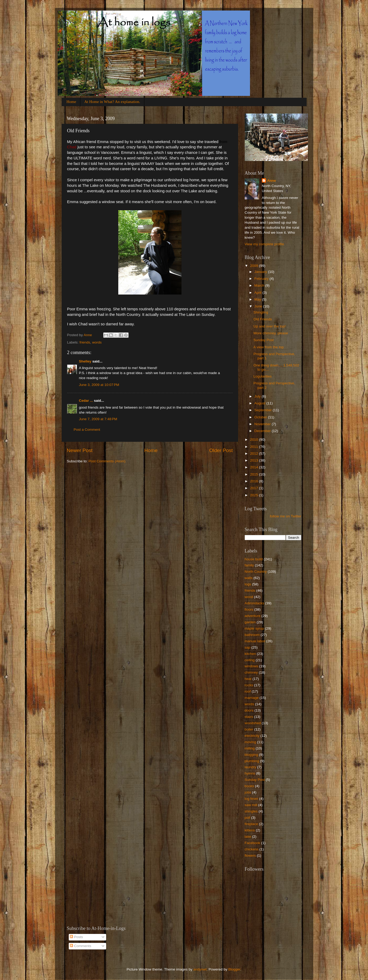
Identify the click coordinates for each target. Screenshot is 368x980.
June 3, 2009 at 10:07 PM (99, 385)
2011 (254, 447)
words (97, 342)
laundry (251, 767)
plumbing (252, 761)
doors (249, 710)
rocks (249, 685)
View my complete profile (264, 244)
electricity (252, 736)
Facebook (252, 843)
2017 (254, 488)
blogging (251, 755)
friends (85, 342)
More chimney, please (271, 333)
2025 (254, 495)
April (259, 293)
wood (249, 597)
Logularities (262, 376)
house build (254, 559)
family (249, 565)
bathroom (252, 635)
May (258, 299)
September (264, 410)
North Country (256, 572)
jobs (248, 792)
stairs (249, 717)
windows (252, 666)
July (258, 396)
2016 (254, 481)
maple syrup (254, 628)
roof (248, 691)
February (262, 279)
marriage (252, 698)
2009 (254, 266)
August (261, 403)
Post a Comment (87, 430)
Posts (76, 937)
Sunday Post (264, 340)
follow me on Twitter (285, 516)
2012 (254, 454)
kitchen (250, 654)
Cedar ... (86, 401)
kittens (250, 830)
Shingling (261, 312)
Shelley (85, 361)
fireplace (251, 824)
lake (248, 837)
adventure (253, 616)
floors (249, 609)
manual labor (255, 641)
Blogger (234, 969)
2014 (254, 467)
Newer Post (80, 450)
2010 (254, 440)
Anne (272, 181)
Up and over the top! (269, 326)
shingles (251, 811)
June (259, 306)
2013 (254, 460)
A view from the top (269, 347)
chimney (251, 672)
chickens (252, 849)
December (263, 431)
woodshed (253, 723)
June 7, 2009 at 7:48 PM (98, 419)
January (261, 272)
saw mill (251, 805)
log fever (252, 799)
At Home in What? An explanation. (112, 102)
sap (248, 647)
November (263, 424)
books (249, 786)
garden (250, 622)
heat (248, 679)
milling (250, 748)
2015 (254, 474)
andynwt (200, 969)
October (261, 417)
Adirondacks (254, 603)
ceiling (250, 660)
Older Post (221, 450)
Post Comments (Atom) (107, 461)
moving (251, 742)
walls (249, 578)
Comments (80, 946)
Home (71, 102)
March (260, 285)
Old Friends (263, 319)
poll (247, 818)
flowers (250, 856)
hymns (250, 773)
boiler (249, 729)
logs (248, 584)
